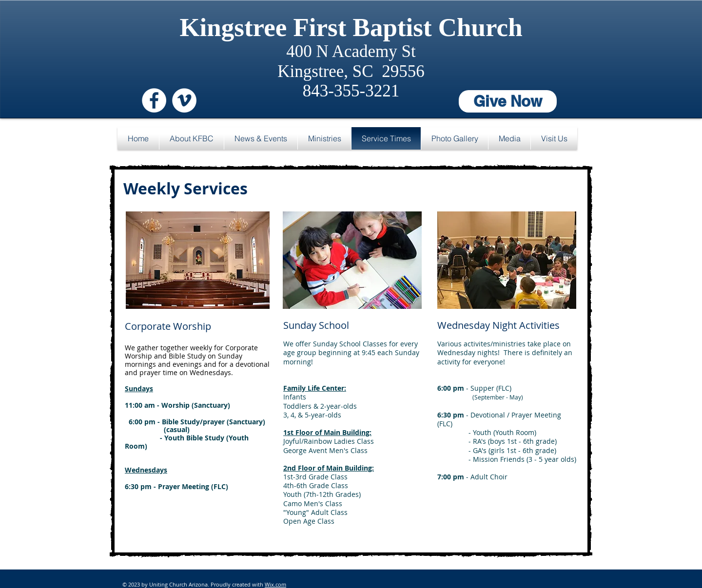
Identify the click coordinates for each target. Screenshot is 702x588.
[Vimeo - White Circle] (184, 100)
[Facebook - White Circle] (154, 100)
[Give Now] (508, 101)
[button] (192, 138)
